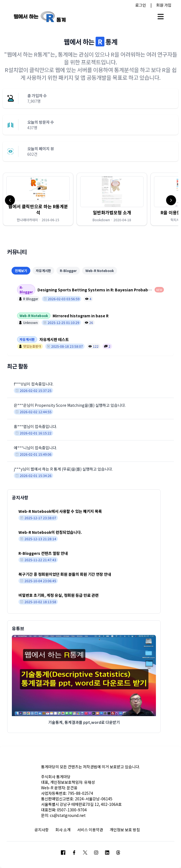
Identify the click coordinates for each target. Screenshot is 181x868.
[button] (38, 199)
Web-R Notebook (100, 271)
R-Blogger (68, 271)
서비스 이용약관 (90, 830)
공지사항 (42, 830)
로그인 (141, 5)
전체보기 (21, 271)
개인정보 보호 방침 (125, 830)
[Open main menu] (161, 17)
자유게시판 (43, 271)
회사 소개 (63, 830)
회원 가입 (164, 5)
